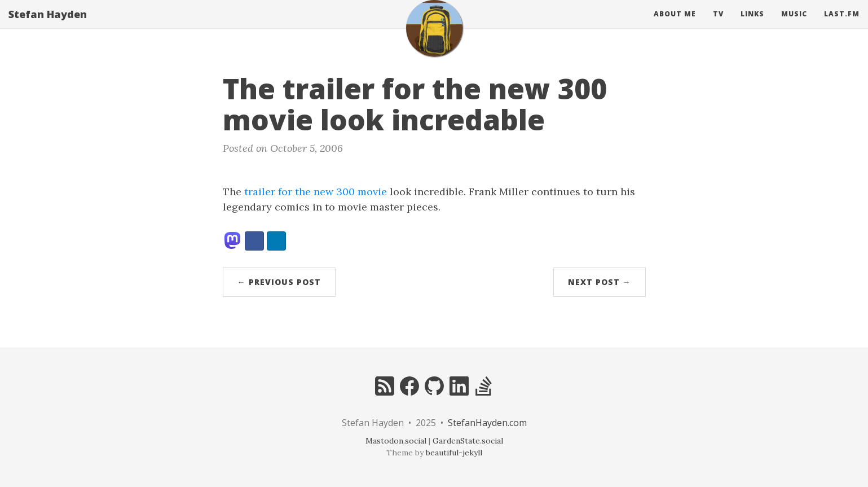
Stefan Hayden (48, 25)
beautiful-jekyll (454, 453)
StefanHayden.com (487, 423)
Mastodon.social (396, 441)
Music (794, 25)
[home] (434, 40)
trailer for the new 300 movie (316, 192)
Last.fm (842, 25)
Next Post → (600, 282)
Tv (718, 25)
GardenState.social (468, 441)
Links (752, 25)
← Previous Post (279, 282)
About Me (675, 25)
